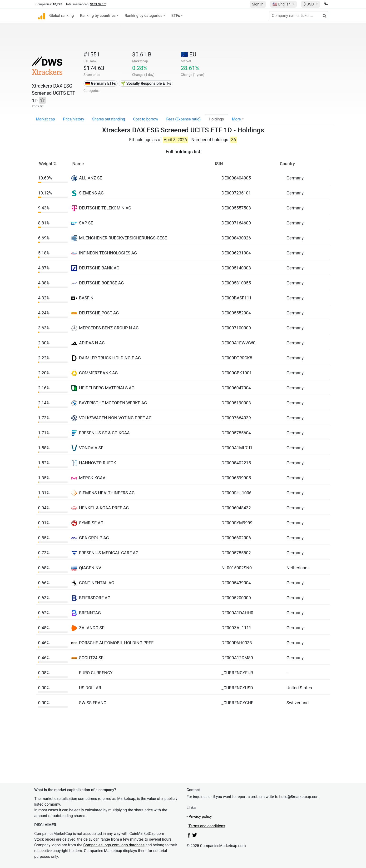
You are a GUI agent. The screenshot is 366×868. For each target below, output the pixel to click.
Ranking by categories (143, 16)
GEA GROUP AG (94, 538)
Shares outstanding (109, 119)
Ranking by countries (98, 16)
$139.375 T (98, 4)
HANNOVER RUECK (98, 463)
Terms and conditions (207, 826)
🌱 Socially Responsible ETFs (146, 83)
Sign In (258, 4)
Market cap (45, 119)
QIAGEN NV (90, 568)
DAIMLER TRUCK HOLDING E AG (110, 358)
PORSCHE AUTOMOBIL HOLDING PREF (116, 643)
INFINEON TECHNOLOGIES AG (108, 253)
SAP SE (86, 223)
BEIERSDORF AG (95, 598)
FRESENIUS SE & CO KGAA (104, 433)
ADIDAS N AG (92, 343)
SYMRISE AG (91, 523)
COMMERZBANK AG (98, 373)
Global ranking (62, 16)
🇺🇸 (282, 4)
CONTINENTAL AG (97, 583)
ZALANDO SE (92, 628)
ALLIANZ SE (91, 178)
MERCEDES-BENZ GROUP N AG (109, 328)
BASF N (86, 298)
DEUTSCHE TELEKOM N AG (105, 208)
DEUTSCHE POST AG (99, 313)
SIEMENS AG (91, 193)
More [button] (236, 119)
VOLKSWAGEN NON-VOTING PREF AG (115, 418)
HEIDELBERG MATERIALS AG (107, 388)
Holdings (216, 119)
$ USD (309, 4)
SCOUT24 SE (91, 658)
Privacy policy (200, 816)
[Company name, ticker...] (298, 16)
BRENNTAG (90, 613)
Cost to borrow (146, 119)
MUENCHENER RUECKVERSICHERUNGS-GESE (123, 238)
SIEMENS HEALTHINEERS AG (107, 493)
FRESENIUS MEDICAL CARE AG (109, 553)
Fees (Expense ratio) (183, 119)
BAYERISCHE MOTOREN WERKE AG (113, 403)
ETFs (176, 16)
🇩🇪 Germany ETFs (101, 83)
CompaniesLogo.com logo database (114, 845)
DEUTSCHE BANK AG (99, 268)
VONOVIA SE (91, 448)
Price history (74, 119)
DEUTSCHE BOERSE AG (101, 283)
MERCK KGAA (92, 478)
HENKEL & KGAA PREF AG (104, 508)
